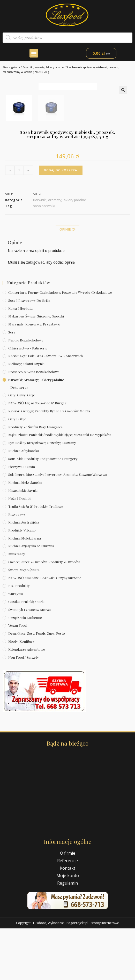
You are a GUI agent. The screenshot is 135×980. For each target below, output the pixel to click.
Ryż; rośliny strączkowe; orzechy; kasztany (42, 494)
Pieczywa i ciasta (22, 518)
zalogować (35, 314)
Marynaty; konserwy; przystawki (34, 376)
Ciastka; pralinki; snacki (26, 653)
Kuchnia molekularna (25, 590)
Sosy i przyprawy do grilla (29, 352)
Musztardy (17, 605)
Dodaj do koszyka (61, 222)
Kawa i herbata (20, 360)
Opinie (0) (67, 281)
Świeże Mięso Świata (24, 621)
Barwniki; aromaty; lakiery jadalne (43, 67)
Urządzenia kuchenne (25, 669)
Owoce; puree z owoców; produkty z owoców (44, 613)
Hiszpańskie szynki (23, 542)
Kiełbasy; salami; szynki (26, 415)
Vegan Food (17, 677)
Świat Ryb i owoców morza (29, 661)
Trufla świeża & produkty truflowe (36, 558)
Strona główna (11, 67)
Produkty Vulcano (22, 582)
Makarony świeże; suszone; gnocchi (36, 368)
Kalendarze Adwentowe (27, 701)
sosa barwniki (44, 257)
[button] (34, 53)
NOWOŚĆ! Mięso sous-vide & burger (37, 455)
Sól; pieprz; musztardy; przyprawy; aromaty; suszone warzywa (58, 526)
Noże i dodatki (20, 550)
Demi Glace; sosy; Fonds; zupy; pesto (37, 685)
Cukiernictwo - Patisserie (28, 399)
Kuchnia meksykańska (25, 534)
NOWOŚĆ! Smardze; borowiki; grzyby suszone (45, 629)
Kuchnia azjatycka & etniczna (31, 597)
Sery (12, 384)
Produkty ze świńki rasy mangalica (35, 478)
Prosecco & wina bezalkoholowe (34, 423)
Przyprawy (17, 566)
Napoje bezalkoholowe (26, 392)
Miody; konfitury (21, 693)
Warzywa (16, 645)
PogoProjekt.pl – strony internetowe (93, 974)
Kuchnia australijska (24, 574)
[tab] (67, 281)
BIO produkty (19, 637)
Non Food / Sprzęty (24, 709)
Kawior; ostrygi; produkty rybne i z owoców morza (49, 463)
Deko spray (19, 439)
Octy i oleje (17, 471)
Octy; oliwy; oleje (22, 447)
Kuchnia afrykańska (24, 502)
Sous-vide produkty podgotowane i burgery (43, 510)
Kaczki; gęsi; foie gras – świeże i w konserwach (46, 407)
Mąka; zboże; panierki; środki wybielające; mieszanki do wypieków (60, 486)
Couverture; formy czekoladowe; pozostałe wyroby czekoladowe (60, 344)
